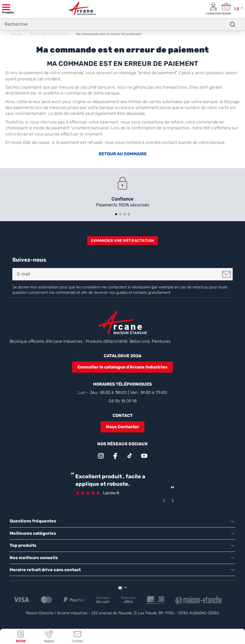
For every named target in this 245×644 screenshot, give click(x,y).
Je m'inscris (227, 274)
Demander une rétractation (122, 241)
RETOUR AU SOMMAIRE (123, 154)
